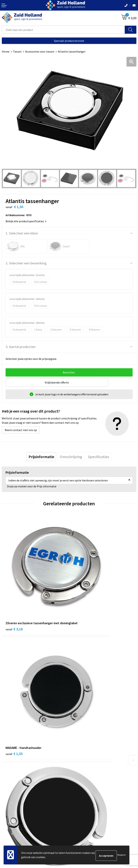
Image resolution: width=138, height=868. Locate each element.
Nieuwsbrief (78, 744)
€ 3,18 (14, 592)
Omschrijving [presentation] (71, 457)
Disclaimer (8, 831)
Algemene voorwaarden (16, 820)
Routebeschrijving (82, 754)
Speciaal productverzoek (69, 41)
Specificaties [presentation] (98, 457)
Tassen (17, 51)
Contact (76, 738)
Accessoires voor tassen (40, 51)
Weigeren (122, 856)
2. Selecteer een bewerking (26, 263)
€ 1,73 (14, 675)
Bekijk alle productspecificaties (26, 221)
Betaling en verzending (85, 749)
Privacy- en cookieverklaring (19, 826)
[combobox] (63, 30)
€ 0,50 (81, 675)
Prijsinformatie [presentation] (41, 457)
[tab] (41, 457)
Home (6, 51)
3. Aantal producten (21, 347)
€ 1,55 (81, 587)
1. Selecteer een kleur (22, 233)
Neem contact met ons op (21, 430)
